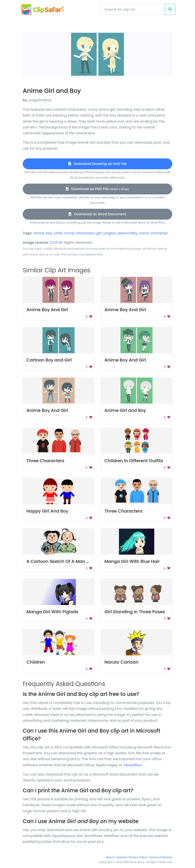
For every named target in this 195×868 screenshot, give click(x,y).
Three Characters (45, 461)
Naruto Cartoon (121, 662)
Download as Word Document (97, 214)
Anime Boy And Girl (47, 310)
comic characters (80, 233)
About (110, 857)
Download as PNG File (97, 189)
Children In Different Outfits (134, 461)
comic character (153, 233)
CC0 (54, 242)
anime (39, 233)
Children (36, 662)
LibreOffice (133, 765)
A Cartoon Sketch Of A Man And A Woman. (73, 561)
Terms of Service (161, 857)
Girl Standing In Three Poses (135, 612)
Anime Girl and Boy (125, 410)
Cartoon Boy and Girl (49, 360)
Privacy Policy (138, 857)
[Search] (133, 9)
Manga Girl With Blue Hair (132, 561)
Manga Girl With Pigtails (52, 612)
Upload (121, 857)
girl (99, 233)
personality (128, 233)
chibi (58, 233)
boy (49, 233)
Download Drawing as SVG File (97, 164)
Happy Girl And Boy (47, 511)
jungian (110, 233)
